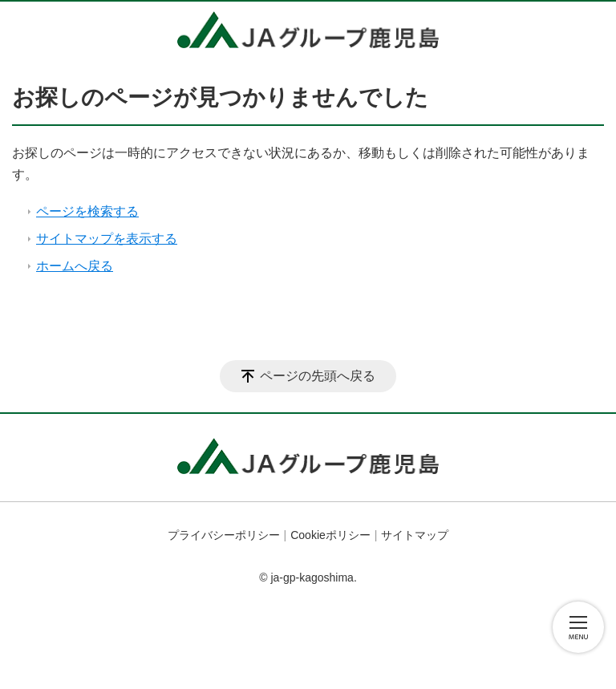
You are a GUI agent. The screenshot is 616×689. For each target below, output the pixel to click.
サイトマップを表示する (107, 239)
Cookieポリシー (330, 535)
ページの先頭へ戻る (318, 376)
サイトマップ (415, 535)
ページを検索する (87, 211)
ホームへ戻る (75, 266)
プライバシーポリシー (224, 535)
